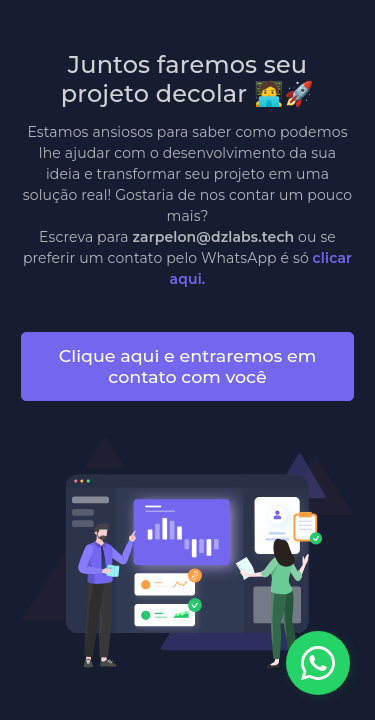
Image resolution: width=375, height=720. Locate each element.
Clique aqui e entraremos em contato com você (187, 366)
